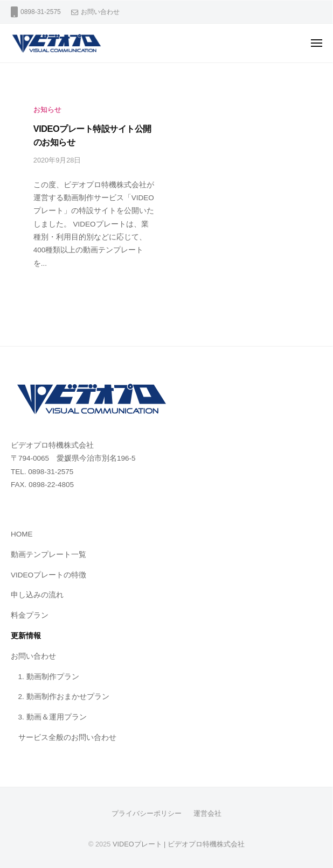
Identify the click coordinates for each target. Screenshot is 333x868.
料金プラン (30, 615)
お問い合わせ (100, 12)
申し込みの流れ (37, 595)
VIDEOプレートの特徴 (48, 575)
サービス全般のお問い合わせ (67, 738)
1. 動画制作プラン (49, 677)
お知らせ (47, 110)
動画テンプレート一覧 (48, 555)
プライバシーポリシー (147, 813)
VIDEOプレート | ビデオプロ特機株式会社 (179, 844)
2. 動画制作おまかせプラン (64, 697)
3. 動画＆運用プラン (53, 717)
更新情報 (26, 636)
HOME (22, 534)
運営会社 (207, 813)
